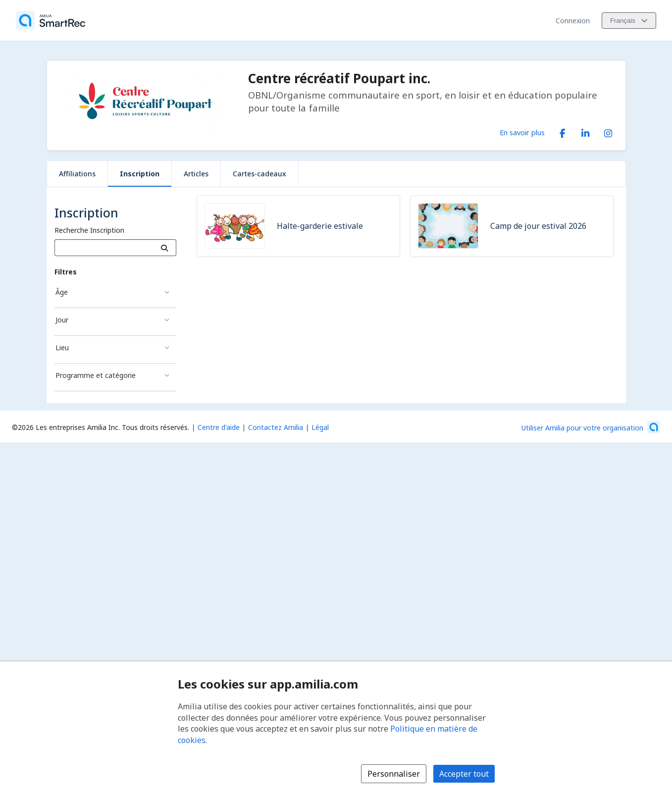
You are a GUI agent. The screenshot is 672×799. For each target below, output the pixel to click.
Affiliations (77, 174)
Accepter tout (464, 774)
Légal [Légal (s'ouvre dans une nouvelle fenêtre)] (320, 427)
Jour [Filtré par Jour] (62, 320)
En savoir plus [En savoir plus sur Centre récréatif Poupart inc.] (522, 132)
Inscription (140, 174)
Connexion (573, 21)
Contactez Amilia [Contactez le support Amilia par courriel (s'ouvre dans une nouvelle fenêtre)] (276, 427)
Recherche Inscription (89, 230)
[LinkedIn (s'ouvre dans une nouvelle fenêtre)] (585, 131)
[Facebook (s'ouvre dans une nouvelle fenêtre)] (563, 131)
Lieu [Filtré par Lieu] (62, 347)
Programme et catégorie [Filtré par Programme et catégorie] (96, 375)
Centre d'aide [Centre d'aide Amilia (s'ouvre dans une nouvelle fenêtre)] (219, 427)
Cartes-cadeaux (259, 174)
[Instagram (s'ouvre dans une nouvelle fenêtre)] (608, 131)
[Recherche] (165, 248)
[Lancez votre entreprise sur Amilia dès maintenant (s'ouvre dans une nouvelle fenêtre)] (591, 427)
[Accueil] (51, 20)
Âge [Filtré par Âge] (62, 292)
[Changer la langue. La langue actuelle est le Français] (629, 21)
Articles (196, 174)
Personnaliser (394, 774)
